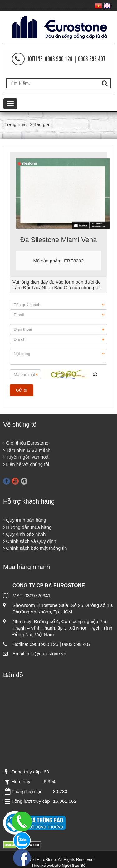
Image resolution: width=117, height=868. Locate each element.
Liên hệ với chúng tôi (26, 464)
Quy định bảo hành (24, 534)
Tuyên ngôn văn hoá (26, 457)
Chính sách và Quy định (30, 541)
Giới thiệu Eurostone (26, 443)
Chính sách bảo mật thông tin (35, 548)
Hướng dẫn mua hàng (27, 527)
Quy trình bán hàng (25, 520)
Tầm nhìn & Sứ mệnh (27, 450)
